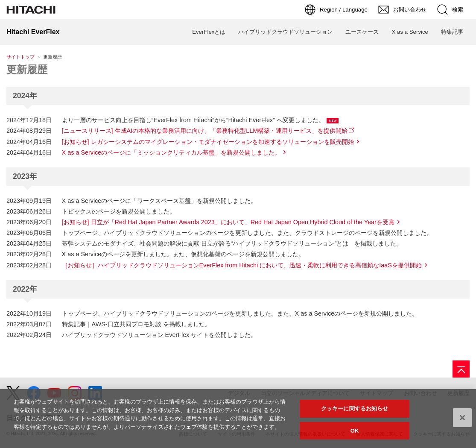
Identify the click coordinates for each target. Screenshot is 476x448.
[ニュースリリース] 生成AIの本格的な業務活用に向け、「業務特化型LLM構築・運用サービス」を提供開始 (205, 131)
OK (355, 434)
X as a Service (410, 32)
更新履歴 (27, 69)
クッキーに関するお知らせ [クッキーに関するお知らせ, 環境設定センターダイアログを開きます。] (355, 412)
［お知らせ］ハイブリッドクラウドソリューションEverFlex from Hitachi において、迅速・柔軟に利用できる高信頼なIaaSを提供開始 (242, 265)
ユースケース (362, 32)
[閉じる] (462, 421)
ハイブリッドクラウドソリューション (285, 32)
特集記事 (452, 32)
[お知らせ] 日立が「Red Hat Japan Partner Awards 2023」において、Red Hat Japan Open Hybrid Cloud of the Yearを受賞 (228, 222)
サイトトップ (20, 57)
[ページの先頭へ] (461, 369)
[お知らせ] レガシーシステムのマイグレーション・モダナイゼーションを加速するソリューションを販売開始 (208, 142)
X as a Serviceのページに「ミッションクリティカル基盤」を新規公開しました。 (171, 152)
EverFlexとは (209, 32)
